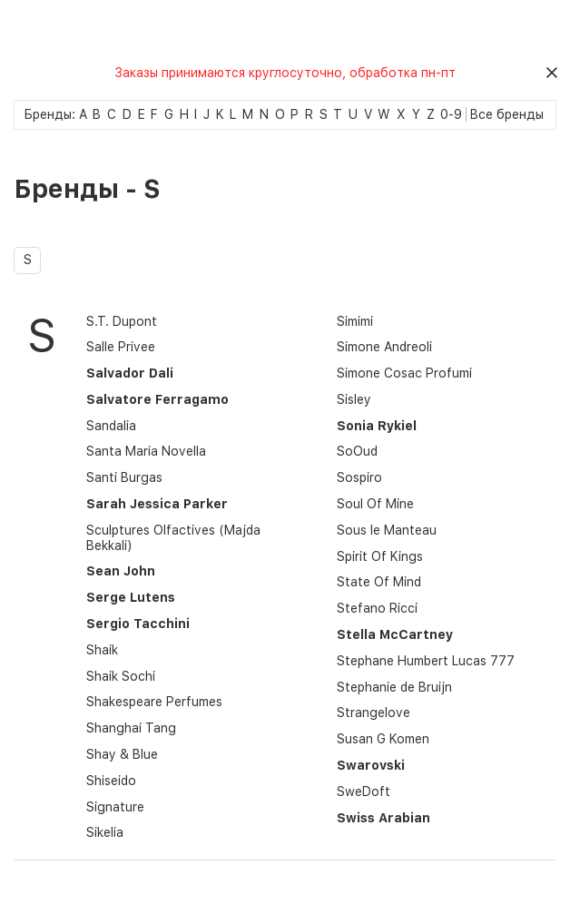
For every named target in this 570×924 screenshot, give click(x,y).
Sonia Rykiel (377, 426)
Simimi (355, 321)
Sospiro (359, 477)
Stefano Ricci (377, 608)
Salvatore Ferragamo (157, 399)
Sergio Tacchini (138, 624)
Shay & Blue (122, 754)
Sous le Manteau (387, 530)
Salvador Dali (130, 373)
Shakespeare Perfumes (154, 702)
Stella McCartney (395, 634)
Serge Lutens (131, 597)
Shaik (102, 650)
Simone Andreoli (384, 347)
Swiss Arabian (383, 818)
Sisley (354, 399)
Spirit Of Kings (380, 556)
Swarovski (371, 765)
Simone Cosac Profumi (404, 373)
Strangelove (373, 713)
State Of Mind (379, 582)
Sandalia (111, 426)
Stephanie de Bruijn (394, 687)
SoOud (357, 451)
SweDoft (364, 791)
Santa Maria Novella (146, 451)
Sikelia (105, 832)
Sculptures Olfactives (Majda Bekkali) (173, 538)
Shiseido (111, 781)
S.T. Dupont (122, 321)
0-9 (451, 114)
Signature (115, 807)
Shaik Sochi (121, 676)
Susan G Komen (383, 739)
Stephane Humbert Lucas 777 (426, 661)
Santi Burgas (124, 477)
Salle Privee (121, 347)
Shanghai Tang (131, 728)
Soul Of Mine (375, 504)
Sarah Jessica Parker (157, 504)
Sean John (121, 571)
